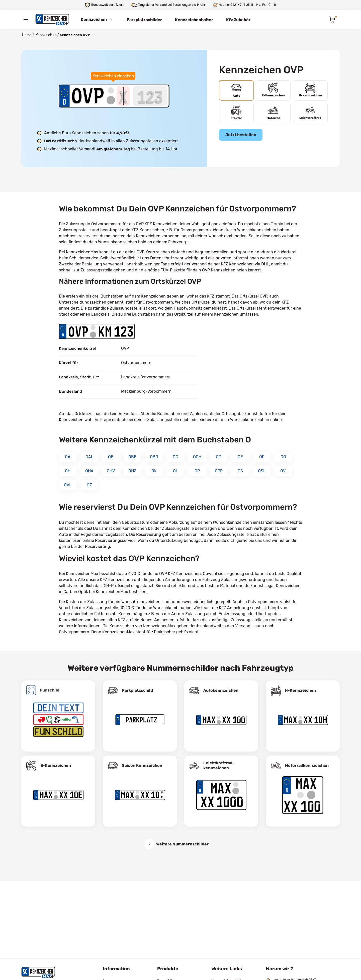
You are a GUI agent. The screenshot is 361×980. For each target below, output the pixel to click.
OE (240, 457)
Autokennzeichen (221, 690)
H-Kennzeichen (300, 690)
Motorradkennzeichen (307, 765)
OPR (219, 471)
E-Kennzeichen (56, 765)
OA (68, 457)
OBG (154, 457)
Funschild (50, 690)
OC (175, 457)
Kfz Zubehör (238, 20)
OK (154, 471)
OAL (89, 457)
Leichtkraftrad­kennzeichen (219, 765)
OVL (68, 485)
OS (240, 471)
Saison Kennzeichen (142, 765)
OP (197, 471)
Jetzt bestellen (241, 135)
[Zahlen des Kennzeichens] (150, 96)
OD (219, 457)
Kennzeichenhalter (194, 20)
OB (111, 457)
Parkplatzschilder (144, 20)
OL (175, 471)
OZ (89, 485)
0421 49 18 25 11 (242, 5)
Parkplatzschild (137, 690)
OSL (262, 471)
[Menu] (26, 20)
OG (283, 457)
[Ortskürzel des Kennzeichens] (88, 96)
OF (262, 457)
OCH (197, 457)
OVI (283, 471)
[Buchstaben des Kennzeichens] (123, 96)
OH (68, 471)
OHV (111, 471)
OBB (132, 457)
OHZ (132, 471)
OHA (89, 471)
